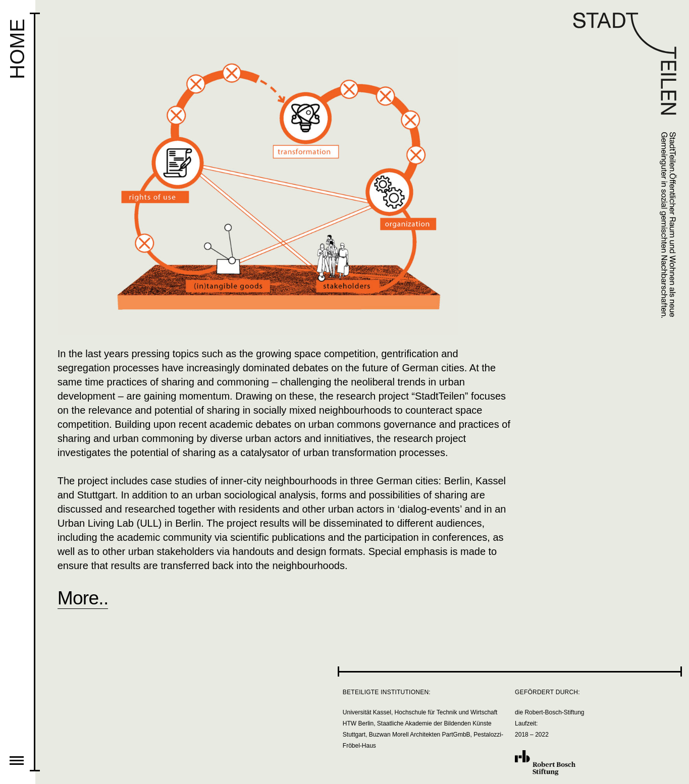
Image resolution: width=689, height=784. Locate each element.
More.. (83, 598)
